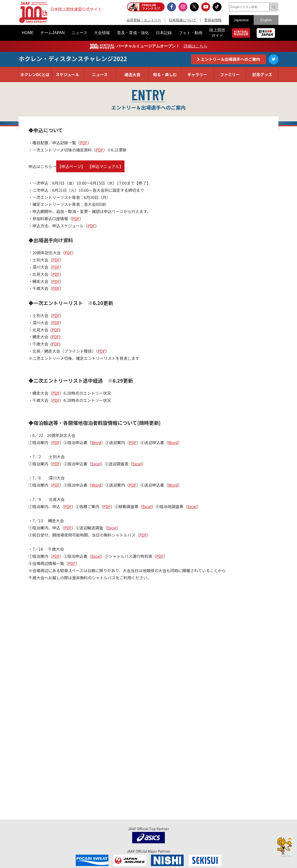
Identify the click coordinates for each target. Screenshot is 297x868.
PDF (84, 143)
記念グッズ (262, 74)
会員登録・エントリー (144, 20)
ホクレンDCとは (35, 74)
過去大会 (132, 74)
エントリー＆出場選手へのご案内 (230, 59)
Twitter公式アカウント (273, 59)
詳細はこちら (196, 46)
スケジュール (67, 74)
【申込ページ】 (71, 166)
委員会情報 (213, 20)
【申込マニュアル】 (105, 166)
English (266, 20)
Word (96, 442)
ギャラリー (197, 74)
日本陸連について (183, 20)
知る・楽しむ (165, 74)
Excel (96, 464)
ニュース (100, 74)
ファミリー (230, 74)
